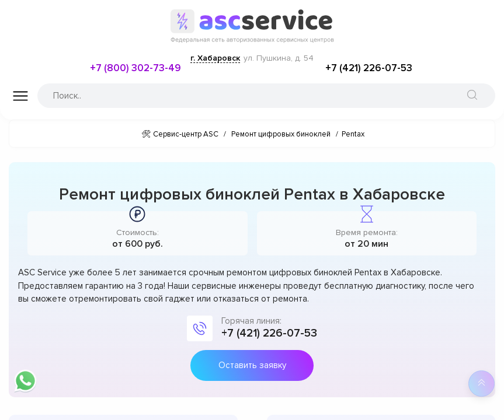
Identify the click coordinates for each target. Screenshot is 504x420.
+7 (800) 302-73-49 (135, 68)
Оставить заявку (252, 365)
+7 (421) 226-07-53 (369, 68)
